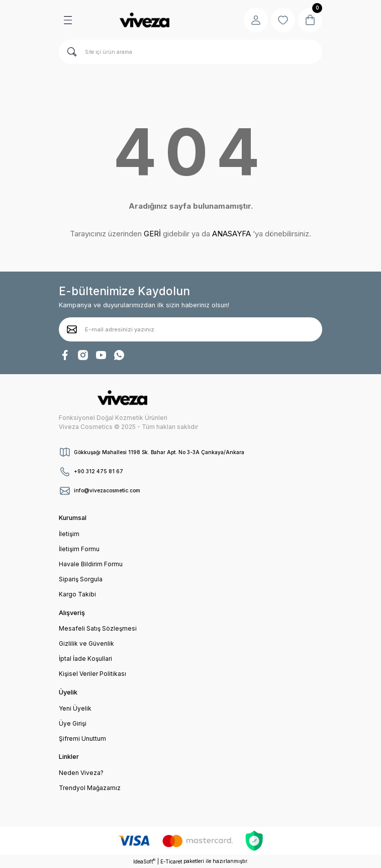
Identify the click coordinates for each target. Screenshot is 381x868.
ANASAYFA (231, 234)
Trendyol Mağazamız (90, 788)
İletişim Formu (79, 549)
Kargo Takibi (77, 594)
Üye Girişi (73, 723)
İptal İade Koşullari (85, 659)
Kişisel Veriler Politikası (92, 674)
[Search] (190, 52)
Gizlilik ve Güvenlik (86, 643)
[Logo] (144, 20)
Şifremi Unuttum (82, 739)
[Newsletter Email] (190, 329)
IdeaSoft (144, 861)
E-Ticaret (171, 861)
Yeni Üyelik (75, 708)
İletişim (69, 534)
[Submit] (72, 329)
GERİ (152, 234)
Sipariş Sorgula (81, 579)
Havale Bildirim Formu (91, 564)
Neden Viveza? (81, 773)
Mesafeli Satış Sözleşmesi (98, 628)
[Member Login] (256, 20)
